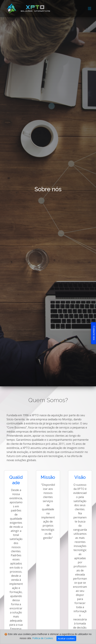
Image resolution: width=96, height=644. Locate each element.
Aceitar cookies (66, 638)
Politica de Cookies (43, 638)
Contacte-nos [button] (94, 333)
